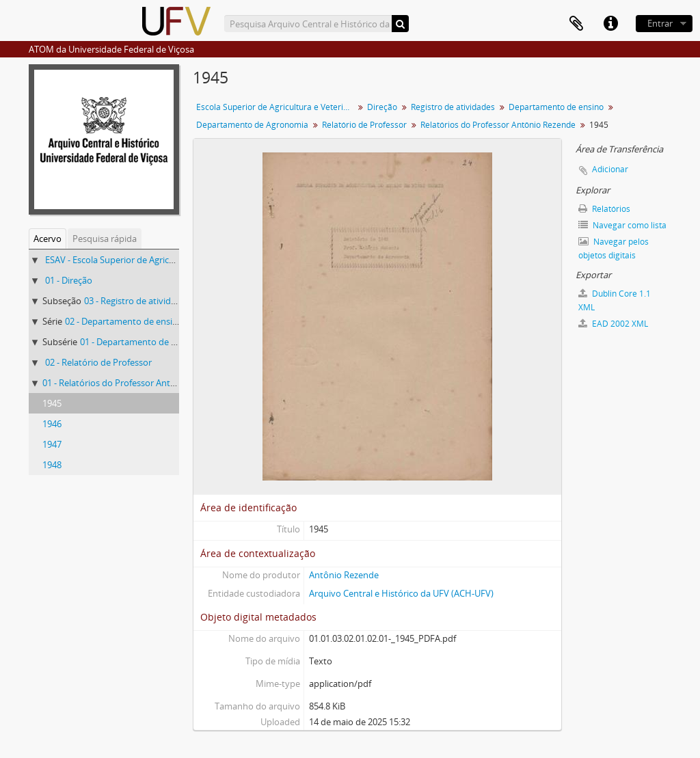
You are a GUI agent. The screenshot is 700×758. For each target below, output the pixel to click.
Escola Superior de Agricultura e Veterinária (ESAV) (277, 107)
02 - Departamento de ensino (124, 321)
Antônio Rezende (344, 575)
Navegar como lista (622, 225)
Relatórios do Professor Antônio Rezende (498, 125)
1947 (52, 444)
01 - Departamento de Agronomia (148, 342)
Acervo (48, 239)
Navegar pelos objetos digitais (614, 248)
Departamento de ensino (556, 107)
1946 (52, 424)
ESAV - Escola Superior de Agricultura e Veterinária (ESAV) (160, 260)
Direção (382, 107)
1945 (52, 403)
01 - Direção (69, 280)
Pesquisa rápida (105, 239)
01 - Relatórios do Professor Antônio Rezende (134, 383)
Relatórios (604, 209)
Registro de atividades (453, 107)
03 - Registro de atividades (137, 301)
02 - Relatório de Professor (98, 362)
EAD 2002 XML (613, 324)
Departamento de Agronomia (252, 125)
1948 (52, 465)
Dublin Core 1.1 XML (615, 300)
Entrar (660, 23)
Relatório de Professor (364, 125)
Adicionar (610, 169)
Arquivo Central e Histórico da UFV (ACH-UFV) (401, 593)
